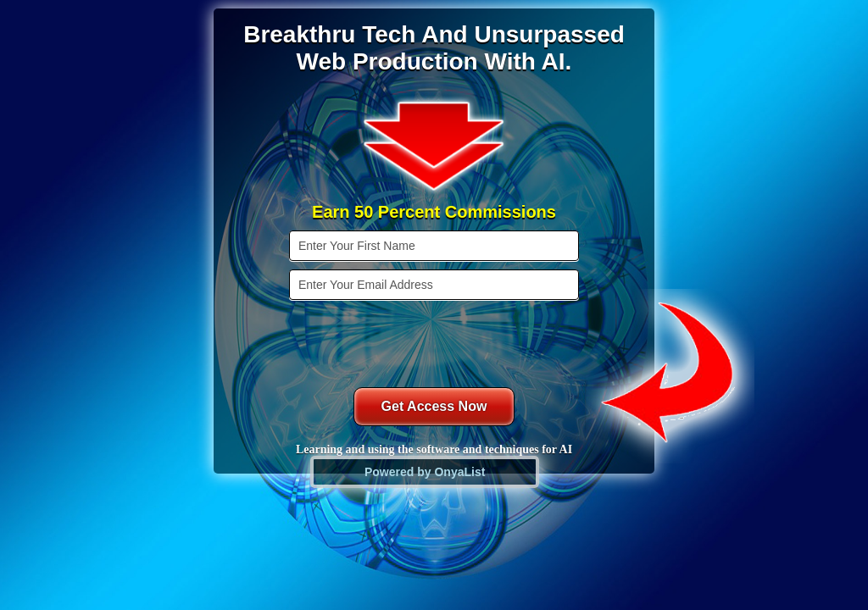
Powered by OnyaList (425, 472)
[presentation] (436, 341)
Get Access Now (434, 406)
